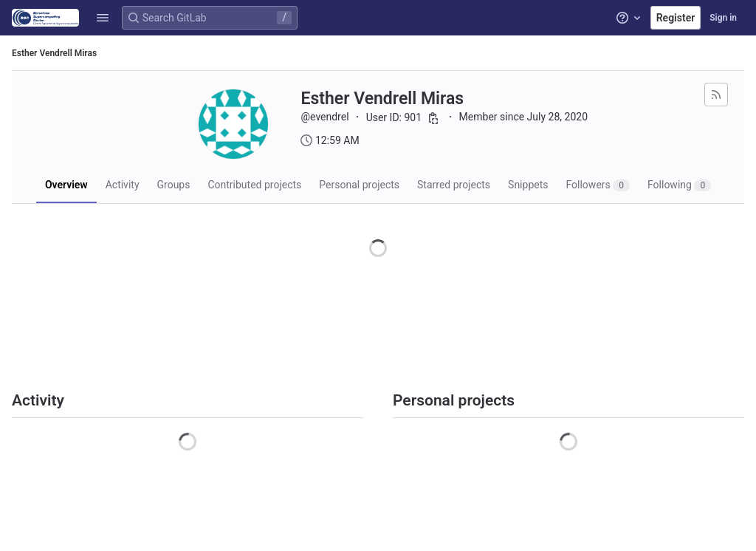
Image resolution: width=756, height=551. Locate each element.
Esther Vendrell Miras (54, 53)
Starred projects (454, 185)
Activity (123, 185)
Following (679, 185)
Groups (174, 185)
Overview (66, 185)
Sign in (723, 18)
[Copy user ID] (433, 118)
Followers (598, 185)
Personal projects (359, 185)
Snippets (528, 185)
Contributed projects (254, 185)
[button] (103, 18)
